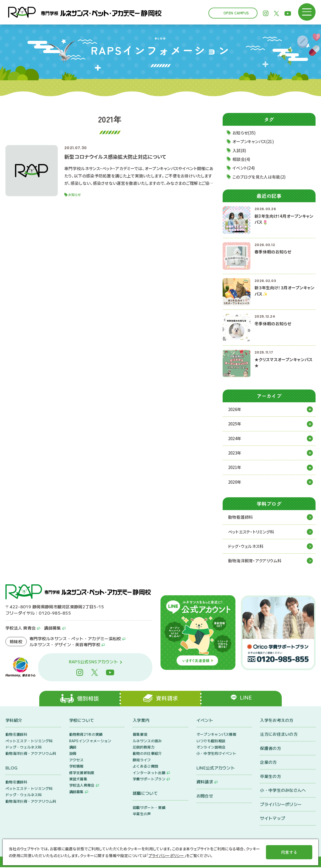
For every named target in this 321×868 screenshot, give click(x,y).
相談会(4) (242, 159)
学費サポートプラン (149, 780)
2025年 (235, 424)
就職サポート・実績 (149, 808)
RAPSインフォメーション (90, 742)
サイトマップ (272, 819)
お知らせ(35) (245, 133)
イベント (205, 721)
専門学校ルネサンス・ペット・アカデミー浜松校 (75, 639)
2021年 (235, 468)
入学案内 (141, 721)
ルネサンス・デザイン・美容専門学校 (65, 645)
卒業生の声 (142, 815)
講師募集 (52, 628)
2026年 (235, 410)
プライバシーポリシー (281, 805)
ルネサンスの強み (147, 742)
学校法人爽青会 (82, 786)
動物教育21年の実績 (86, 735)
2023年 (235, 453)
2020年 (235, 482)
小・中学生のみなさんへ (283, 791)
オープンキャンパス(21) (254, 142)
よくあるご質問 (145, 767)
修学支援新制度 (82, 773)
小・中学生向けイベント (216, 754)
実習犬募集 (78, 780)
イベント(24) (244, 168)
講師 (73, 748)
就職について (145, 794)
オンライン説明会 (211, 748)
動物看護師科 (241, 518)
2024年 (235, 439)
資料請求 (205, 783)
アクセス (76, 761)
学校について (82, 721)
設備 (73, 754)
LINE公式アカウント (216, 769)
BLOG (11, 769)
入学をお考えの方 (277, 721)
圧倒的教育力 (144, 748)
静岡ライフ (142, 761)
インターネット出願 (149, 773)
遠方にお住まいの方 (279, 735)
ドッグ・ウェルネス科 (246, 547)
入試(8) (240, 150)
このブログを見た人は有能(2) (260, 177)
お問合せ (205, 797)
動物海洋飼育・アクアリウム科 (255, 561)
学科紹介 (14, 721)
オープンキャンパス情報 (216, 735)
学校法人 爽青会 (21, 628)
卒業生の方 (270, 777)
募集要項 (140, 735)
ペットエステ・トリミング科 (251, 532)
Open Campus (236, 13)
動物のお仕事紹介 (147, 754)
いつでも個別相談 (211, 742)
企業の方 (268, 763)
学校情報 (76, 767)
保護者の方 (270, 749)
